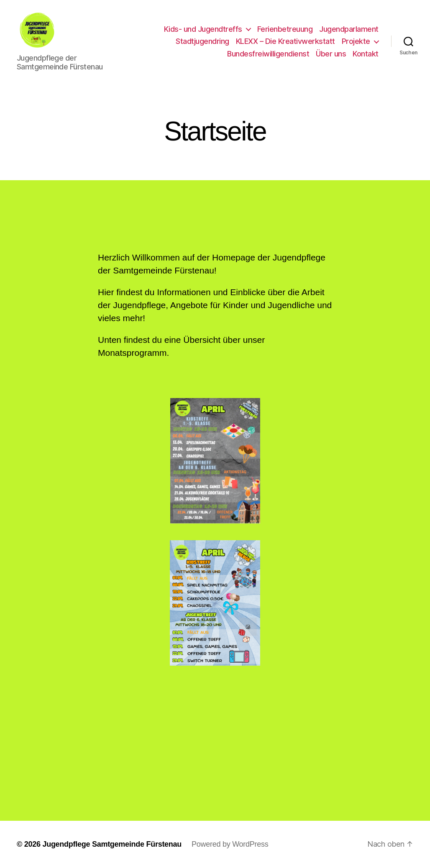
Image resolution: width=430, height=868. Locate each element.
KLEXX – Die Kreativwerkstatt (285, 41)
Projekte (356, 41)
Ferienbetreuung (285, 29)
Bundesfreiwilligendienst (268, 54)
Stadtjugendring (202, 41)
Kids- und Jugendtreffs (203, 29)
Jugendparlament (349, 29)
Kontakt (366, 54)
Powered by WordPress (230, 844)
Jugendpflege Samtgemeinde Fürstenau (112, 844)
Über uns (331, 54)
